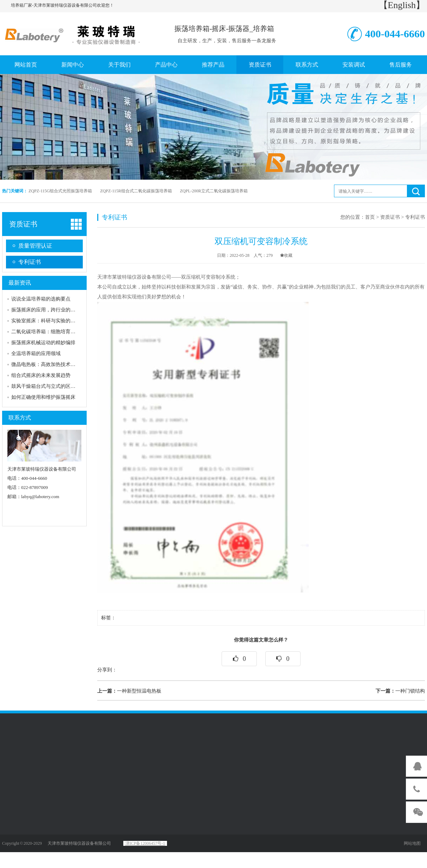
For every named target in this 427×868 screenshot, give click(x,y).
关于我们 (119, 65)
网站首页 (26, 65)
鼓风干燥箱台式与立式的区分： (46, 386)
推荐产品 (213, 65)
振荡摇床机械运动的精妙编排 (43, 343)
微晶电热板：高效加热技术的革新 (48, 364)
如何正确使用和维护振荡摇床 (43, 397)
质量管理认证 (35, 246)
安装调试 (354, 65)
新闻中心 (73, 65)
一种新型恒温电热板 (129, 691)
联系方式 (307, 65)
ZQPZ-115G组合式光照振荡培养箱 (60, 191)
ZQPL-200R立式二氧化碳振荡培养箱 (214, 191)
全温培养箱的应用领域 (36, 354)
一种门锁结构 (400, 691)
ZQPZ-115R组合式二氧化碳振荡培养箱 (136, 191)
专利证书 (30, 262)
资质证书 (260, 65)
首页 (370, 217)
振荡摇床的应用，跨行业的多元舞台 (51, 310)
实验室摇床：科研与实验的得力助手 (51, 321)
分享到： (107, 670)
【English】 (402, 5)
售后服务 (401, 65)
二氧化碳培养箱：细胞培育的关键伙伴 (53, 332)
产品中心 (166, 65)
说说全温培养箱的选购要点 (41, 299)
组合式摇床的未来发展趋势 (41, 375)
